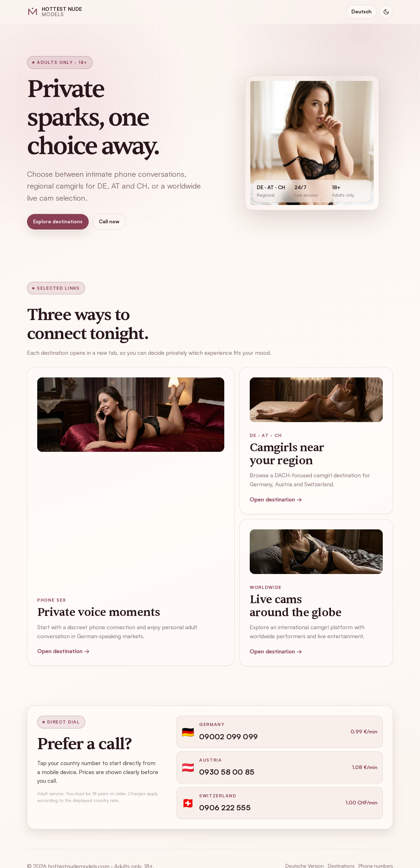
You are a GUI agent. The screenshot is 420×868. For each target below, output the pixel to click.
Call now (109, 221)
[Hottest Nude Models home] (55, 12)
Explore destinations (58, 221)
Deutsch (362, 11)
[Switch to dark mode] (386, 12)
